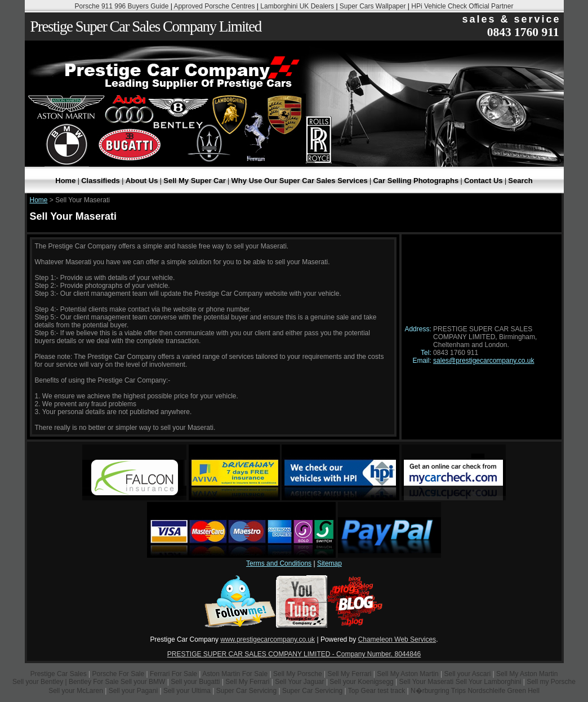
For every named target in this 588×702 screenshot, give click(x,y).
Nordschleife (486, 691)
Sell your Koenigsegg (361, 682)
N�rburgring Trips (438, 691)
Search (520, 181)
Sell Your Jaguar (299, 682)
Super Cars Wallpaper (373, 6)
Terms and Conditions (279, 563)
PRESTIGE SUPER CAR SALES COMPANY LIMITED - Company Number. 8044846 (294, 654)
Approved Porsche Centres (214, 6)
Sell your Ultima (187, 691)
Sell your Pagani (134, 691)
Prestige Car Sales (59, 674)
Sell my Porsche (551, 682)
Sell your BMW (143, 682)
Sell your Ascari (467, 674)
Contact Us (484, 181)
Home (65, 181)
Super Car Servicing (246, 691)
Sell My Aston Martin (407, 674)
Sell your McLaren (76, 691)
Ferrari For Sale (173, 674)
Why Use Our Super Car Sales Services (300, 181)
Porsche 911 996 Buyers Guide (122, 6)
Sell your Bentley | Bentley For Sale (66, 682)
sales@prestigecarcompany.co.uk (484, 361)
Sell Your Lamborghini (489, 682)
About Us (142, 181)
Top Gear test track (377, 691)
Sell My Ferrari (350, 674)
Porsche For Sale (118, 674)
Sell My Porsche (298, 674)
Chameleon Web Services (397, 639)
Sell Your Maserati (427, 682)
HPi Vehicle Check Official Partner (462, 6)
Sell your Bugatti (195, 682)
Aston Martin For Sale (235, 674)
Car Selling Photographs (416, 181)
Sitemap (329, 563)
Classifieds (101, 181)
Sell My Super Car (195, 181)
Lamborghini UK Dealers (297, 6)
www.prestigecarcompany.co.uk (268, 639)
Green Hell (523, 691)
